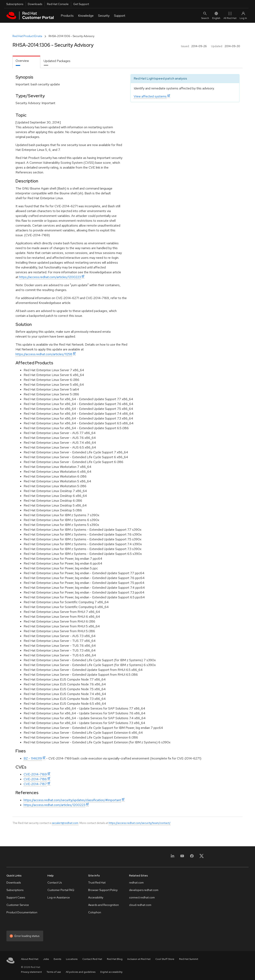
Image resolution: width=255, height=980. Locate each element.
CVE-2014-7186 (35, 779)
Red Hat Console (58, 4)
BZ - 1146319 (33, 758)
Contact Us (55, 883)
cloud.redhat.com (140, 905)
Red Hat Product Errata (27, 36)
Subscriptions (15, 4)
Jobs (46, 959)
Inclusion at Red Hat (139, 959)
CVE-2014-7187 (35, 784)
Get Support (81, 4)
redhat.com (136, 883)
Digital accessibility (111, 972)
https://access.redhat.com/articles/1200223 (50, 277)
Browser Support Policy (103, 890)
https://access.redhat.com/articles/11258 (44, 354)
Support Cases (16, 897)
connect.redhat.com (142, 897)
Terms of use (54, 972)
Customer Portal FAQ (61, 890)
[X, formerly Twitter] (202, 857)
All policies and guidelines (81, 972)
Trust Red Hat (97, 883)
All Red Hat (230, 15)
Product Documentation (22, 912)
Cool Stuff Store (165, 959)
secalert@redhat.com (65, 823)
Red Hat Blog (115, 959)
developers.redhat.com (144, 890)
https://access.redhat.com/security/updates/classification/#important (72, 800)
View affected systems (150, 96)
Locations (72, 959)
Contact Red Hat (92, 959)
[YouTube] (182, 857)
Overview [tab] (22, 61)
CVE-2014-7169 (35, 774)
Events (57, 959)
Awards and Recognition (103, 905)
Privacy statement (31, 972)
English (216, 15)
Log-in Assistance (59, 897)
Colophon (95, 912)
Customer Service (18, 905)
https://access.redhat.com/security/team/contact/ (140, 823)
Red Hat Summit (189, 959)
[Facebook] (192, 857)
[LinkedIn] (172, 857)
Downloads (35, 4)
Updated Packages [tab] (57, 61)
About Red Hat (30, 959)
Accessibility (96, 897)
